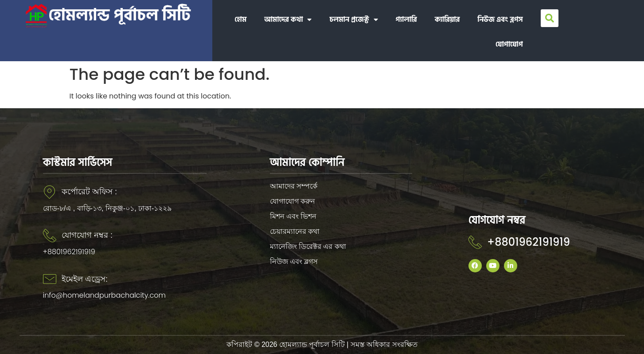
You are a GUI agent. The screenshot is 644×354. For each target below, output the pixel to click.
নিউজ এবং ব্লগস (500, 20)
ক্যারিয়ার (447, 20)
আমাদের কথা (288, 20)
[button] (550, 18)
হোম (240, 20)
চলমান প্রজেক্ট (353, 20)
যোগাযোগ (509, 44)
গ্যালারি (406, 20)
